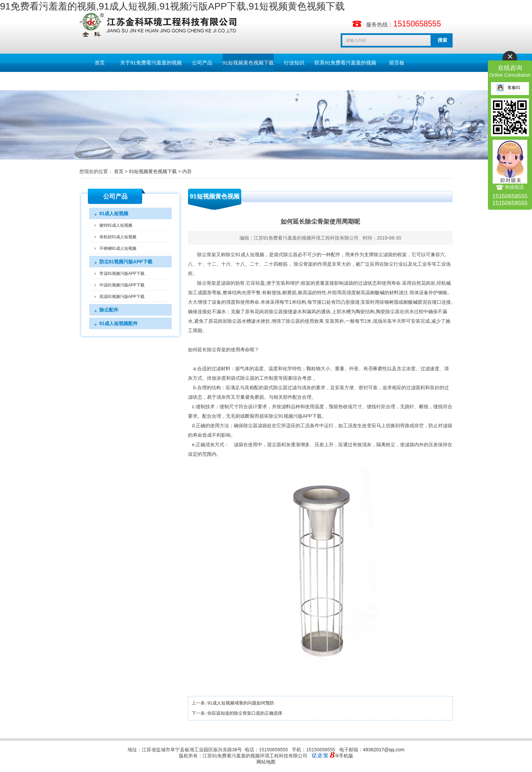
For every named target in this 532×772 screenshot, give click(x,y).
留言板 (397, 63)
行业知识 (294, 63)
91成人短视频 (114, 213)
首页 (100, 63)
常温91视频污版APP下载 (122, 274)
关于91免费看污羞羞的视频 (151, 63)
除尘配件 (109, 310)
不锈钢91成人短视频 (118, 248)
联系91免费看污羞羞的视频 (345, 63)
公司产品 (202, 63)
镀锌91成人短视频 (116, 225)
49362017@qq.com (384, 750)
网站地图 (266, 762)
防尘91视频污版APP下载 (126, 262)
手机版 (346, 756)
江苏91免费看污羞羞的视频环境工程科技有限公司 (306, 238)
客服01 (508, 88)
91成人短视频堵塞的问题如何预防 (241, 703)
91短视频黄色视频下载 (248, 63)
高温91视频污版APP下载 (122, 297)
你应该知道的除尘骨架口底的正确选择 (245, 713)
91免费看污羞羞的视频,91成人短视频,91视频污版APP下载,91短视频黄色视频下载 (172, 6)
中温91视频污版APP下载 (122, 285)
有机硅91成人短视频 (118, 237)
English (100, 81)
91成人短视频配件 (119, 323)
